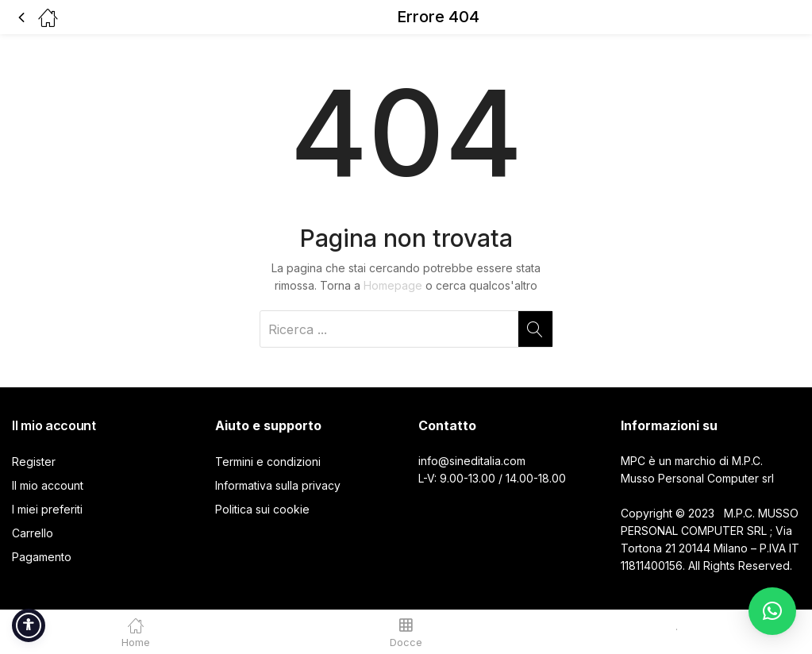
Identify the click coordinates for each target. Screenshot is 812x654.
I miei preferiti (47, 509)
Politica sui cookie (262, 509)
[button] (772, 611)
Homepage (393, 285)
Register (34, 462)
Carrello (33, 533)
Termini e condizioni (268, 462)
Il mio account (48, 485)
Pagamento (42, 557)
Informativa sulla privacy (278, 485)
